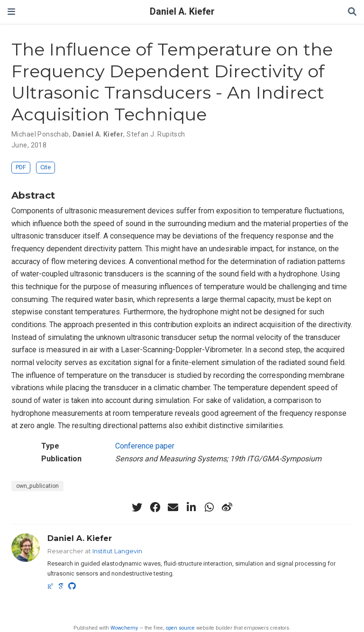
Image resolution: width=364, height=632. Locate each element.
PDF (21, 167)
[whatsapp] (209, 507)
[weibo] (227, 507)
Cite (45, 167)
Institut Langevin (117, 551)
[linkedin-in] (191, 507)
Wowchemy (124, 628)
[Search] (352, 12)
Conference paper (145, 446)
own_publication (37, 486)
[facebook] (155, 507)
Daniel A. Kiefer (182, 12)
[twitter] (137, 507)
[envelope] (173, 507)
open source (180, 628)
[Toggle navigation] (11, 12)
